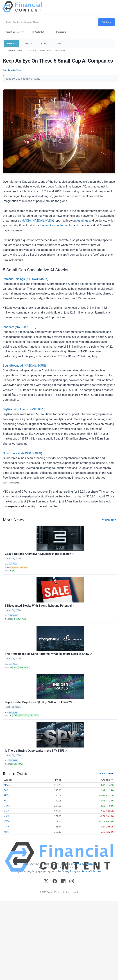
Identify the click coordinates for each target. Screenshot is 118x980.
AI (14, 571)
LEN (18, 619)
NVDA (21, 667)
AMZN (7, 785)
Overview (11, 50)
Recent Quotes (13, 32)
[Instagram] (72, 881)
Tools (58, 43)
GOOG (7, 806)
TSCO (24, 619)
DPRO (15, 667)
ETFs (44, 43)
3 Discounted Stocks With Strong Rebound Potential (40, 606)
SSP (27, 716)
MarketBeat (13, 564)
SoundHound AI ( (14, 366)
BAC (6, 800)
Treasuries (60, 50)
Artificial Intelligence (20, 567)
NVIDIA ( (27, 221)
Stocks (28, 43)
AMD (6, 795)
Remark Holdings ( (15, 279)
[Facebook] (55, 881)
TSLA (6, 832)
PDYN (27, 667)
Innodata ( (9, 327)
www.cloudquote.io (84, 864)
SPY (21, 764)
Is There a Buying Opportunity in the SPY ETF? (36, 751)
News (21, 50)
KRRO (21, 716)
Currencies (32, 50)
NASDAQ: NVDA (43, 221)
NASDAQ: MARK (37, 279)
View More (108, 520)
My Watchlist (38, 32)
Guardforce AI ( (13, 453)
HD (14, 619)
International (46, 50)
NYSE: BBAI (37, 409)
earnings (83, 221)
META (7, 811)
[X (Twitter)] (46, 881)
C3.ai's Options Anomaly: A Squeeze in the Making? (39, 554)
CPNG (15, 716)
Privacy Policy (69, 871)
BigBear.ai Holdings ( (16, 409)
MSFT (6, 816)
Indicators (61, 32)
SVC (31, 716)
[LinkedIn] (63, 881)
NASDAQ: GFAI (32, 453)
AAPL (6, 790)
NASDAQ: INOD (26, 327)
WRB (36, 716)
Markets (11, 43)
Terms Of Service (91, 871)
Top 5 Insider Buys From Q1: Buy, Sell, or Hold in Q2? (40, 702)
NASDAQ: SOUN (35, 366)
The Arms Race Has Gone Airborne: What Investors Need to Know (48, 654)
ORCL (7, 826)
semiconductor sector (59, 225)
